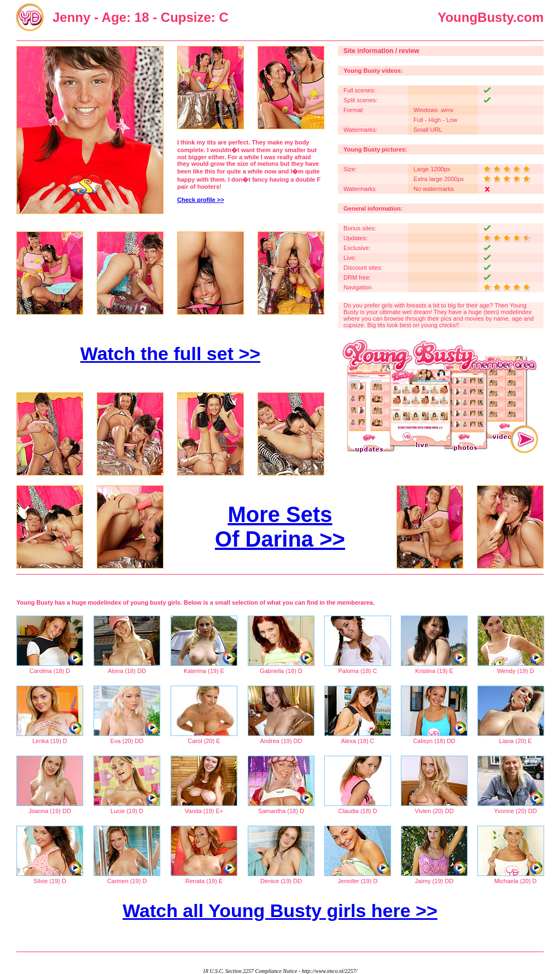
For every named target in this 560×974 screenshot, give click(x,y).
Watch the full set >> (170, 353)
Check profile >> (201, 200)
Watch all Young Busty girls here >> (280, 911)
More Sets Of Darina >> (280, 527)
